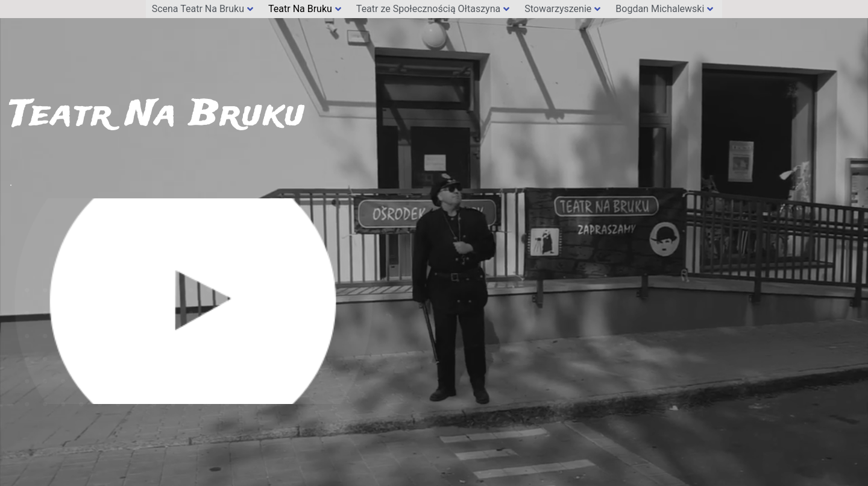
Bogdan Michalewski (664, 9)
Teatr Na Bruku (305, 9)
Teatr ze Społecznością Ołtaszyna (433, 9)
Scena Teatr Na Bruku (203, 9)
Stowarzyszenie (562, 9)
